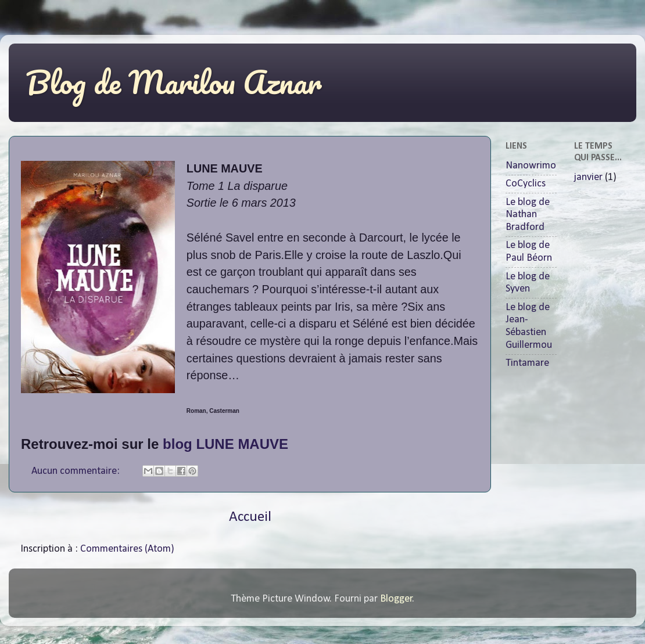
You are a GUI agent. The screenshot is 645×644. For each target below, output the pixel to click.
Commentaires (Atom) (127, 549)
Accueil (250, 517)
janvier (588, 177)
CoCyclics (526, 184)
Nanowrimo (531, 166)
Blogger (396, 599)
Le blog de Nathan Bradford (528, 215)
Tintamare (527, 363)
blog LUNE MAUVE (227, 444)
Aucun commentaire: (77, 471)
